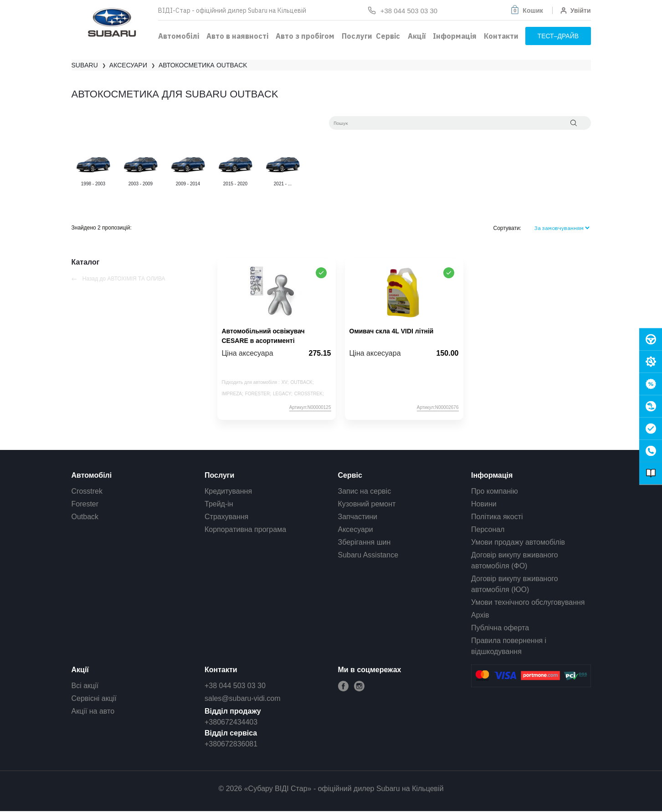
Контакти (501, 36)
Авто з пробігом (305, 36)
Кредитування (228, 491)
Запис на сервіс (365, 491)
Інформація (455, 36)
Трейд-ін (219, 504)
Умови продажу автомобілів (518, 542)
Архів (480, 615)
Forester (85, 504)
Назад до (118, 279)
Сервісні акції (94, 698)
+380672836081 (231, 744)
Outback (85, 517)
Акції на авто (93, 711)
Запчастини (358, 517)
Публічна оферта (500, 628)
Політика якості (497, 517)
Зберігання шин (364, 542)
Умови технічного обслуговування (528, 602)
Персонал (488, 529)
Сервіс (388, 36)
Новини (484, 504)
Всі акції (85, 686)
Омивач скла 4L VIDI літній (392, 331)
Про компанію (495, 491)
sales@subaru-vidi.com (243, 698)
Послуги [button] (357, 36)
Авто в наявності (237, 36)
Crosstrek (87, 491)
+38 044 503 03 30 (235, 686)
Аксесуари (356, 529)
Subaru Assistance (368, 555)
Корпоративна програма (245, 529)
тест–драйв (558, 36)
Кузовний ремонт (367, 504)
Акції (417, 36)
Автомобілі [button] (179, 36)
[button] (526, 10)
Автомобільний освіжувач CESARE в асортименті (263, 336)
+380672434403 (231, 722)
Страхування (226, 517)
